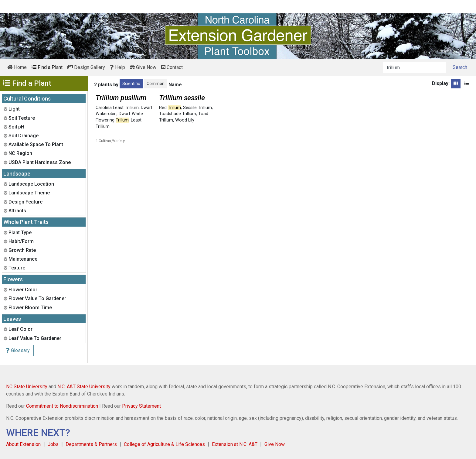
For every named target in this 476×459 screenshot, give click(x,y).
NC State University (27, 387)
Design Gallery (86, 67)
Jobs (53, 444)
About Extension (23, 444)
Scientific (131, 84)
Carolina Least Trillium (117, 108)
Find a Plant (47, 67)
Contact (172, 67)
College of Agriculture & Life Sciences (164, 444)
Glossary (18, 350)
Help (117, 67)
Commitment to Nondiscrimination (62, 406)
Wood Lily (185, 120)
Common (156, 84)
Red (170, 108)
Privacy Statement (141, 406)
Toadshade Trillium (178, 114)
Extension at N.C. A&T (235, 444)
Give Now (143, 67)
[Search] (415, 67)
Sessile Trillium (197, 108)
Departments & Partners (91, 444)
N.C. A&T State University (84, 387)
